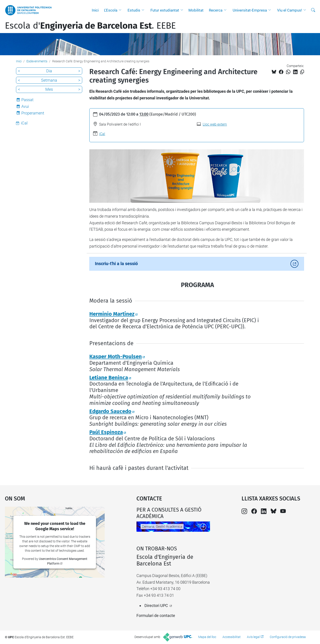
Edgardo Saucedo (110, 411)
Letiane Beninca (109, 378)
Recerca (216, 10)
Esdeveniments (37, 61)
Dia (49, 71)
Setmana (49, 80)
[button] (121, 10)
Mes (49, 89)
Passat (27, 100)
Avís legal (253, 637)
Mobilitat (196, 10)
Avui (25, 106)
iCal (102, 134)
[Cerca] (313, 10)
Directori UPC (156, 606)
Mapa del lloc (207, 637)
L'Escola (111, 10)
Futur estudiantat (165, 10)
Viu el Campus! (290, 10)
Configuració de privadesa (288, 637)
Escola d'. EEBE (90, 26)
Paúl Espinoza (106, 432)
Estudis (134, 10)
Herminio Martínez (112, 314)
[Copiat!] (302, 72)
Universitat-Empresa (250, 10)
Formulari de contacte (156, 615)
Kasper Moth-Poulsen (116, 356)
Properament (33, 113)
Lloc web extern (215, 124)
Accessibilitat (232, 637)
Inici (95, 10)
